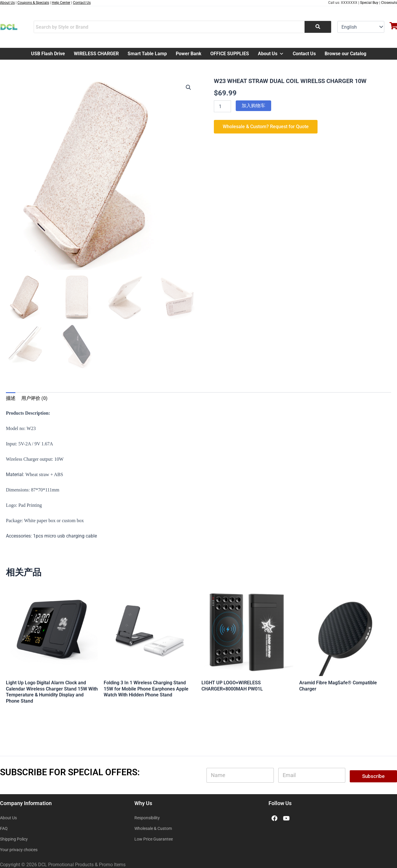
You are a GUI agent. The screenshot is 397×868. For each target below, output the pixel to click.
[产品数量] (222, 106)
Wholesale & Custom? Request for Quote (266, 127)
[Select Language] (361, 27)
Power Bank (189, 54)
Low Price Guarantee (154, 839)
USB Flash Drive (48, 54)
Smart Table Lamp (147, 54)
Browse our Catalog (345, 54)
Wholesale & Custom (153, 828)
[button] (188, 87)
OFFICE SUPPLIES (230, 54)
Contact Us (304, 54)
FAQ (4, 828)
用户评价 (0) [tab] (34, 398)
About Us (271, 54)
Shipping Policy (14, 839)
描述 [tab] (11, 398)
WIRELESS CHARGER (96, 54)
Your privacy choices (19, 850)
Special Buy (369, 3)
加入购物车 (253, 106)
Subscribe (373, 776)
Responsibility (147, 818)
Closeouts (389, 3)
